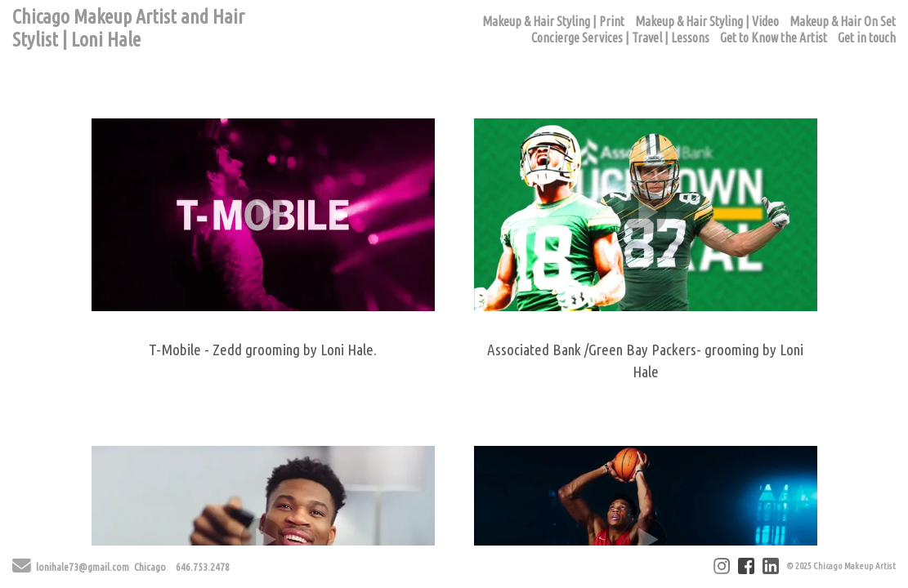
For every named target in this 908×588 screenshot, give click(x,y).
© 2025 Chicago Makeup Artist (841, 566)
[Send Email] (22, 568)
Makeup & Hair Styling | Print (553, 21)
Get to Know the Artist (774, 38)
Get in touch (867, 38)
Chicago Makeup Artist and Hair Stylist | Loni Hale (128, 28)
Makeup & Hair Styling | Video (707, 21)
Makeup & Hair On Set (843, 21)
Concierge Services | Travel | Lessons (620, 38)
